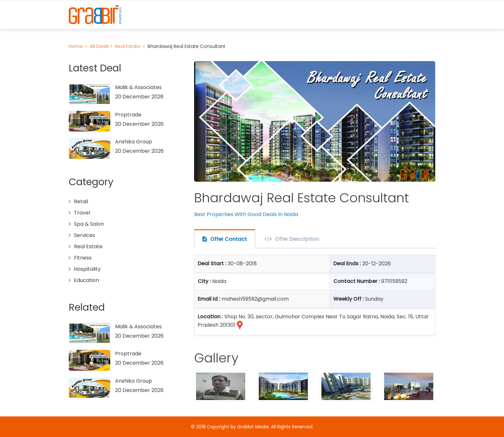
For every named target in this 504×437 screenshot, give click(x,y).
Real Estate (128, 46)
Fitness (83, 258)
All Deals (100, 46)
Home (76, 46)
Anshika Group (134, 142)
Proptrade (128, 115)
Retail (81, 201)
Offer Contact (229, 239)
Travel (82, 213)
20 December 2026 (139, 97)
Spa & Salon (89, 224)
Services (85, 235)
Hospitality (87, 269)
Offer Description (297, 239)
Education (86, 280)
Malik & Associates (138, 87)
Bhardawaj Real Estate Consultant (186, 46)
